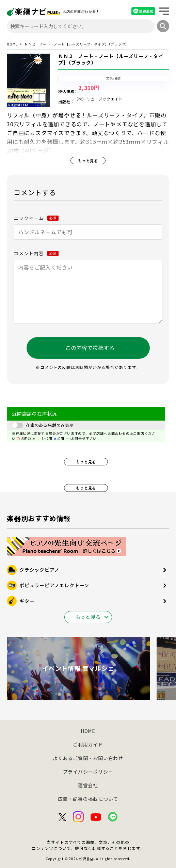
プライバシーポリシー (88, 772)
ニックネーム (36, 218)
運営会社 (88, 785)
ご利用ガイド (88, 744)
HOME (12, 44)
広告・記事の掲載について (88, 799)
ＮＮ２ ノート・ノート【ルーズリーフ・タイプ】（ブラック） (111, 59)
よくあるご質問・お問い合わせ (88, 758)
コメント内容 (36, 253)
